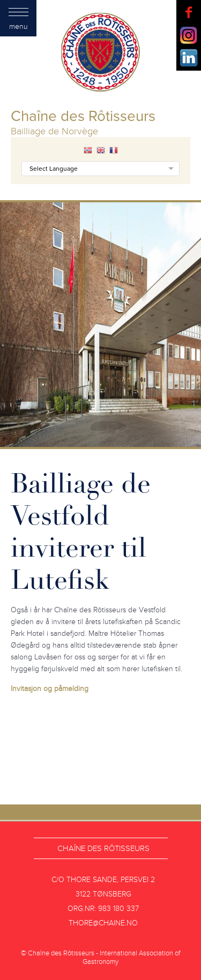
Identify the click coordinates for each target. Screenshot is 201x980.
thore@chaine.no (103, 923)
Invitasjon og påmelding (50, 689)
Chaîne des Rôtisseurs (103, 848)
